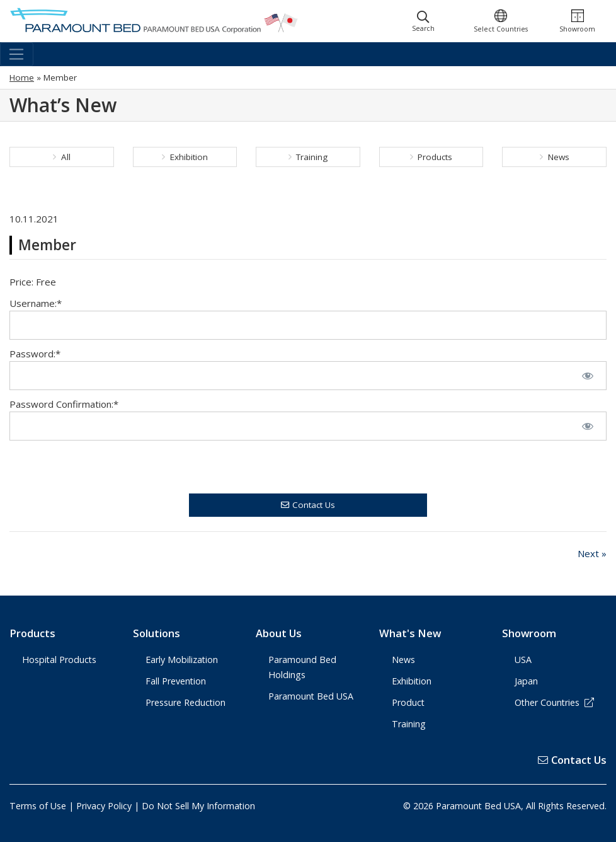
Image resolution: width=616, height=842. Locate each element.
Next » (592, 553)
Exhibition (185, 157)
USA (523, 660)
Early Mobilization (182, 660)
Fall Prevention (176, 681)
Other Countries (554, 702)
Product (408, 702)
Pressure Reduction (185, 702)
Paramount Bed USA (311, 696)
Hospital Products (59, 660)
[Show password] (587, 376)
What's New (410, 633)
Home (22, 78)
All (62, 157)
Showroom (529, 633)
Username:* (36, 303)
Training (308, 157)
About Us (279, 633)
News (555, 157)
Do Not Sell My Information (198, 806)
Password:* (35, 354)
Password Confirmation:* (64, 404)
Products (431, 157)
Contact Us (308, 505)
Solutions (157, 633)
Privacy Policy (104, 806)
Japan (526, 681)
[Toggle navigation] (17, 54)
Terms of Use (38, 806)
